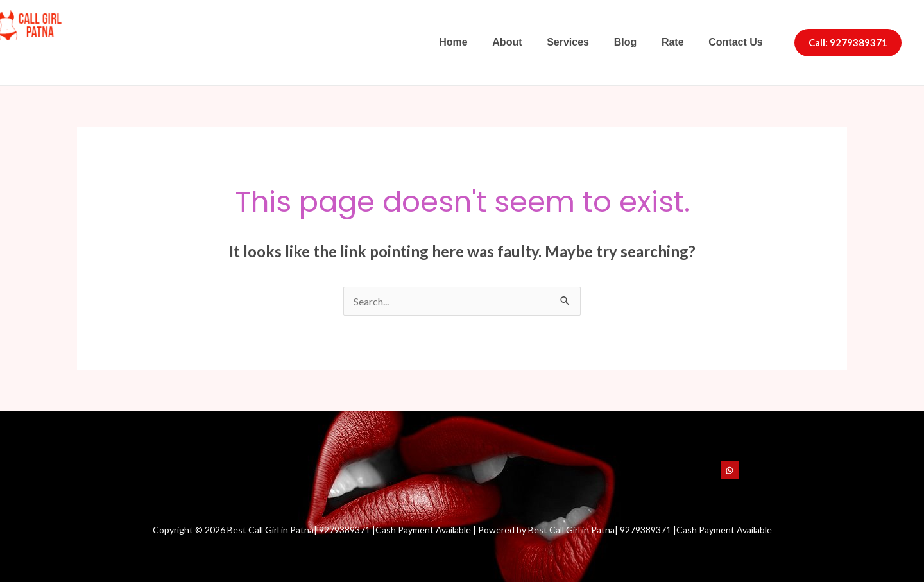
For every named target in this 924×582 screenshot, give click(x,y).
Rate (679, 42)
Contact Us (738, 42)
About (526, 42)
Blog (636, 42)
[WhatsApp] (730, 470)
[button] (848, 43)
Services (583, 42)
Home (477, 42)
